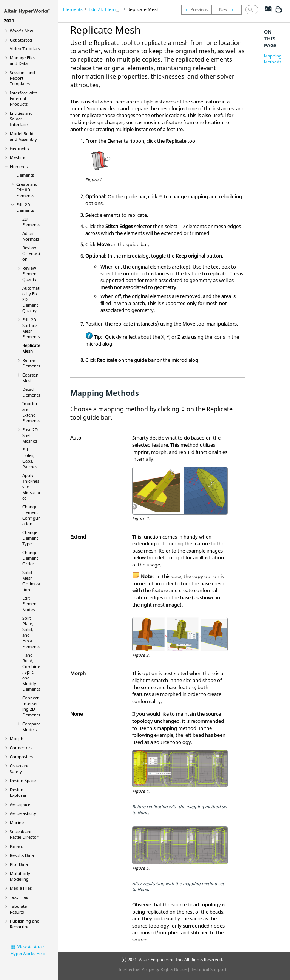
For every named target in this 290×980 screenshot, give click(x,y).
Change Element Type (30, 538)
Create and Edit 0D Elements (27, 190)
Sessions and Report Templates (22, 78)
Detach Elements (31, 392)
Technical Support (209, 969)
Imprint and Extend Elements (31, 412)
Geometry (20, 148)
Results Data (22, 855)
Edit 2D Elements (25, 207)
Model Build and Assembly (23, 136)
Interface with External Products (24, 98)
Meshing (18, 157)
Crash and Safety (20, 769)
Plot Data (19, 864)
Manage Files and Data (23, 60)
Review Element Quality (30, 274)
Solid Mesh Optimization (31, 581)
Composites (21, 757)
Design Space (23, 780)
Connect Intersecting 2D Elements (31, 706)
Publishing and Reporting (25, 924)
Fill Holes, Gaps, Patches (30, 458)
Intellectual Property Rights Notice (153, 969)
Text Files (19, 897)
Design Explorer (18, 792)
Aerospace (20, 804)
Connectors (21, 748)
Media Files (21, 888)
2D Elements (31, 222)
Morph (17, 738)
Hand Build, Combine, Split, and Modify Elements (31, 672)
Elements (19, 166)
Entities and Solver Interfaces (21, 119)
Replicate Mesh (31, 348)
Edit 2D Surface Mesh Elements (31, 328)
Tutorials (25, 49)
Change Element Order (30, 558)
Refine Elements (31, 363)
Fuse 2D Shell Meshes (30, 435)
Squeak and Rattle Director (24, 834)
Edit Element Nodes (30, 604)
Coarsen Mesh (30, 378)
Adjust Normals (31, 236)
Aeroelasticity (23, 813)
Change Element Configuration (31, 515)
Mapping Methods (273, 59)
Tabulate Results (18, 909)
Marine (17, 822)
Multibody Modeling (20, 876)
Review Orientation (31, 253)
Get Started (21, 40)
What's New (22, 31)
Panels (16, 846)
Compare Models (31, 727)
